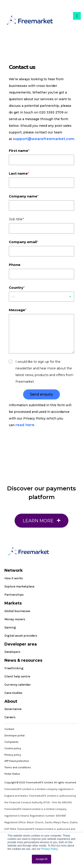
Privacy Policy (49, 849)
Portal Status (12, 774)
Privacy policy (13, 755)
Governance (13, 709)
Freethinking (14, 668)
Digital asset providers (21, 636)
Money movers (15, 619)
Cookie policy (13, 748)
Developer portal (14, 735)
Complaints (12, 742)
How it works (14, 578)
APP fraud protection (17, 761)
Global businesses (17, 611)
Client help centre (17, 676)
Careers (10, 717)
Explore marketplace (19, 586)
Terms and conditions (18, 767)
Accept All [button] (41, 859)
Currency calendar (18, 685)
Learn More (41, 523)
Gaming (10, 627)
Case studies (13, 693)
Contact (9, 729)
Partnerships (14, 595)
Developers (12, 652)
